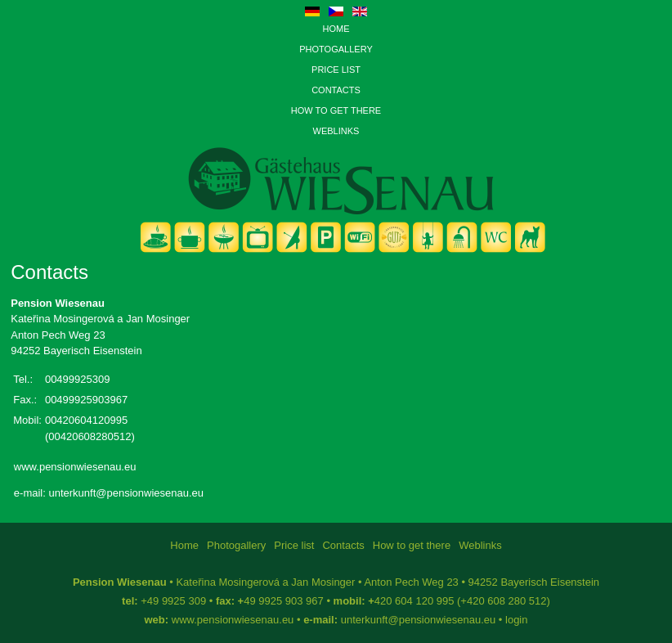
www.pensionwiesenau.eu (75, 467)
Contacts (336, 90)
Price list (336, 70)
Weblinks (336, 131)
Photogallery (336, 49)
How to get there (336, 110)
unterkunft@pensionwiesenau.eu (126, 493)
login (516, 620)
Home (336, 29)
